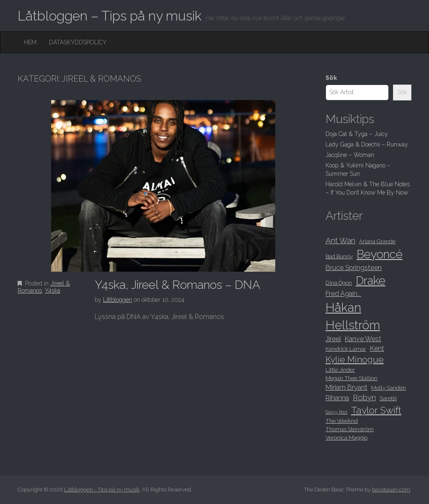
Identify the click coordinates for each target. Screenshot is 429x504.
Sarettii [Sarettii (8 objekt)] (388, 398)
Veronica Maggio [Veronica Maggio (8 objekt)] (346, 437)
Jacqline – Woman (350, 155)
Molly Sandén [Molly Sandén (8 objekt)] (389, 388)
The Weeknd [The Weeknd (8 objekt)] (342, 421)
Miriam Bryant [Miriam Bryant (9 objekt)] (346, 387)
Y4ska (53, 291)
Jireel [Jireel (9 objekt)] (333, 339)
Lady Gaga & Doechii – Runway (367, 144)
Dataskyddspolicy (78, 42)
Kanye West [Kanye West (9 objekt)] (363, 339)
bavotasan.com (391, 490)
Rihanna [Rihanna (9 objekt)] (337, 398)
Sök (331, 78)
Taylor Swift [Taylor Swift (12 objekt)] (376, 410)
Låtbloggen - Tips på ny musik (102, 490)
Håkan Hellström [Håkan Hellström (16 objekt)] (353, 316)
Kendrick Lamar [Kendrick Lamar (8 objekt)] (346, 349)
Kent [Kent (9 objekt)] (377, 348)
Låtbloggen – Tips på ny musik (110, 16)
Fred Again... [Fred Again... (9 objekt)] (343, 294)
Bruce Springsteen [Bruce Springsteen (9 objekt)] (354, 268)
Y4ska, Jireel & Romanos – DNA (177, 285)
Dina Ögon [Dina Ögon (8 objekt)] (339, 283)
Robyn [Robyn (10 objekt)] (364, 397)
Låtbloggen (118, 300)
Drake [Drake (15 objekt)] (371, 280)
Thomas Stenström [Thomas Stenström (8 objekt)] (350, 429)
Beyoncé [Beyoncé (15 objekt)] (380, 254)
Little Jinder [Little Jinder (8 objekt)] (340, 370)
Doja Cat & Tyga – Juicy (357, 134)
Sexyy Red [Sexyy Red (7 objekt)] (336, 412)
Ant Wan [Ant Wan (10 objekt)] (340, 240)
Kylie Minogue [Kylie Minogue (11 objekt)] (355, 359)
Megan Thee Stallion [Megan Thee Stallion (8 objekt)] (351, 378)
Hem (30, 42)
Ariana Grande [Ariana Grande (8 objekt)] (377, 241)
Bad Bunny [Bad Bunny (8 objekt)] (339, 256)
